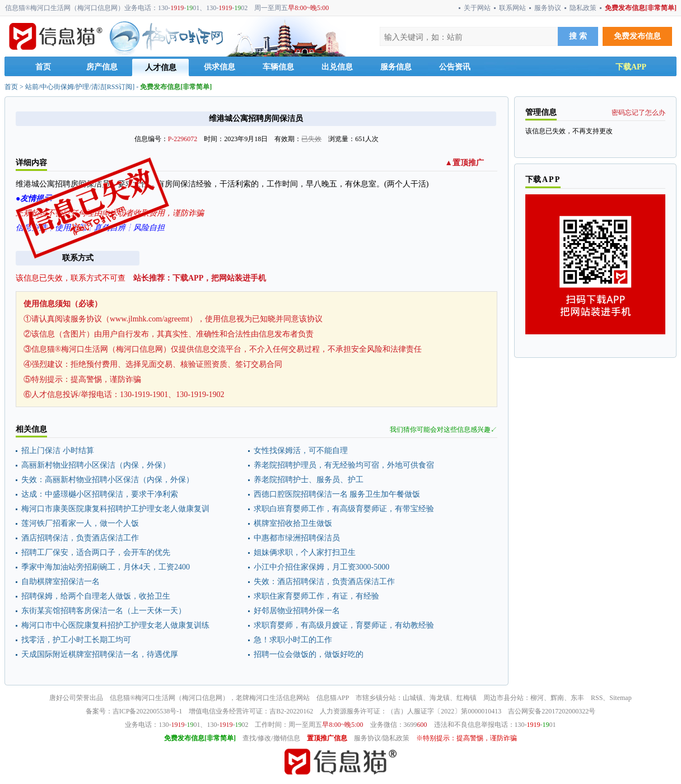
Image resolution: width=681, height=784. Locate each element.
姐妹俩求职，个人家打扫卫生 (305, 552)
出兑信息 (337, 67)
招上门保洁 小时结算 (58, 451)
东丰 (577, 698)
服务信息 (396, 67)
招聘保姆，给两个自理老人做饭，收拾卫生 (96, 596)
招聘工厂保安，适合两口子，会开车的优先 (96, 552)
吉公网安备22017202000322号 (552, 711)
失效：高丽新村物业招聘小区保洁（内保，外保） (108, 480)
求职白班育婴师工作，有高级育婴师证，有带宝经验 (344, 509)
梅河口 (259, 698)
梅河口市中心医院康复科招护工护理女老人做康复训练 (115, 625)
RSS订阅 (120, 87)
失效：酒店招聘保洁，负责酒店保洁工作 (324, 582)
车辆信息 (278, 67)
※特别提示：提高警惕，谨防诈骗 (467, 738)
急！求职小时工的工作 (293, 640)
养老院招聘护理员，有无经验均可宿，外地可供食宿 (344, 465)
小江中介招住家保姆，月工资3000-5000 (322, 567)
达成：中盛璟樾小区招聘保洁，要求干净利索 (100, 494)
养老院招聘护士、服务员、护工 (309, 480)
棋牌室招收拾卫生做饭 (293, 523)
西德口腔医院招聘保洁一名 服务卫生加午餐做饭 (337, 494)
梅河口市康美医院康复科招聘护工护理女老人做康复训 (115, 509)
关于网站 (477, 8)
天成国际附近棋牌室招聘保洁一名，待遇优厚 (100, 654)
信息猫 (120, 698)
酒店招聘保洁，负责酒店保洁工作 (80, 538)
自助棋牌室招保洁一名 (60, 582)
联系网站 (512, 8)
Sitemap (620, 698)
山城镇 (413, 698)
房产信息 (102, 67)
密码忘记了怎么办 (638, 113)
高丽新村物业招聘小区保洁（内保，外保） (96, 465)
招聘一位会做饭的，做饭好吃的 (309, 654)
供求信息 (220, 67)
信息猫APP (333, 698)
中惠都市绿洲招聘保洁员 (297, 538)
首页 (43, 67)
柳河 (537, 698)
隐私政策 (583, 8)
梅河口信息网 (202, 698)
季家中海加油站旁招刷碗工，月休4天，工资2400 (106, 567)
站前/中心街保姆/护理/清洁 (65, 87)
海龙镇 (440, 698)
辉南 (557, 698)
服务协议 (548, 8)
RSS (597, 698)
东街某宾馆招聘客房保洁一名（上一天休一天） (104, 611)
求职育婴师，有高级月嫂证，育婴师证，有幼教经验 (344, 625)
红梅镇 (467, 698)
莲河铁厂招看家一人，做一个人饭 (80, 523)
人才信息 (161, 67)
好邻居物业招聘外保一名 (297, 611)
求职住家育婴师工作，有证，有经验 (316, 596)
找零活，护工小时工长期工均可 (76, 640)
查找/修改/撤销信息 (271, 738)
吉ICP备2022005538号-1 (148, 711)
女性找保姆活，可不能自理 (301, 451)
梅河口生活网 (155, 698)
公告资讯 (455, 67)
